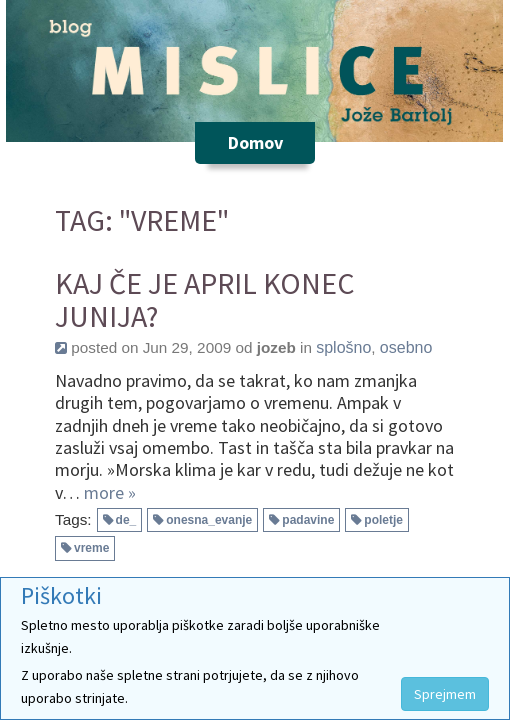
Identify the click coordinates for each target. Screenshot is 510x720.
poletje (383, 520)
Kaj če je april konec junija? (205, 300)
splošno (343, 347)
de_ (126, 520)
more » (110, 492)
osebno (406, 347)
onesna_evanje (209, 520)
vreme (91, 548)
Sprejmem (445, 694)
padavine (308, 520)
